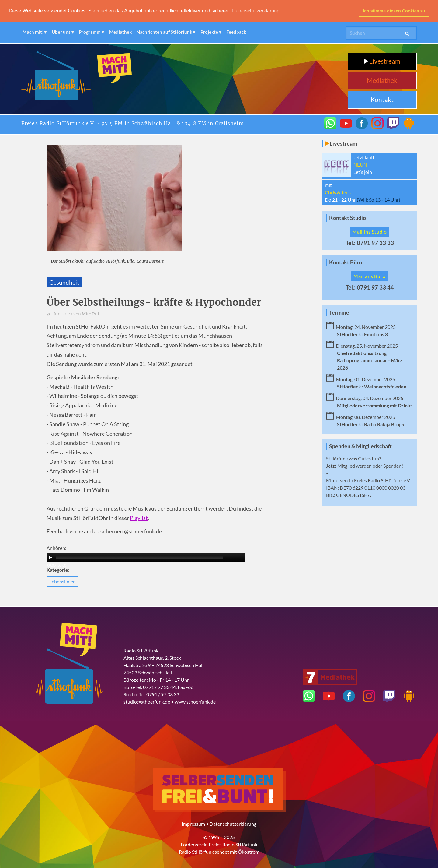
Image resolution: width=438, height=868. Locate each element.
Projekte (209, 32)
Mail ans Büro (369, 276)
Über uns (61, 32)
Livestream (382, 61)
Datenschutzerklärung (233, 823)
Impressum (193, 823)
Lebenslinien (63, 581)
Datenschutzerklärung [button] (256, 11)
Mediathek (120, 32)
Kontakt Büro (346, 262)
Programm (90, 32)
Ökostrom (249, 851)
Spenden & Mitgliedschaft (360, 446)
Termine (339, 312)
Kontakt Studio (348, 218)
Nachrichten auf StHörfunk (164, 32)
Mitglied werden (355, 465)
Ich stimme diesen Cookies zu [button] (394, 11)
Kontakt (382, 99)
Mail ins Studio (370, 231)
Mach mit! (33, 32)
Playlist (139, 518)
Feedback (236, 32)
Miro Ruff (91, 314)
